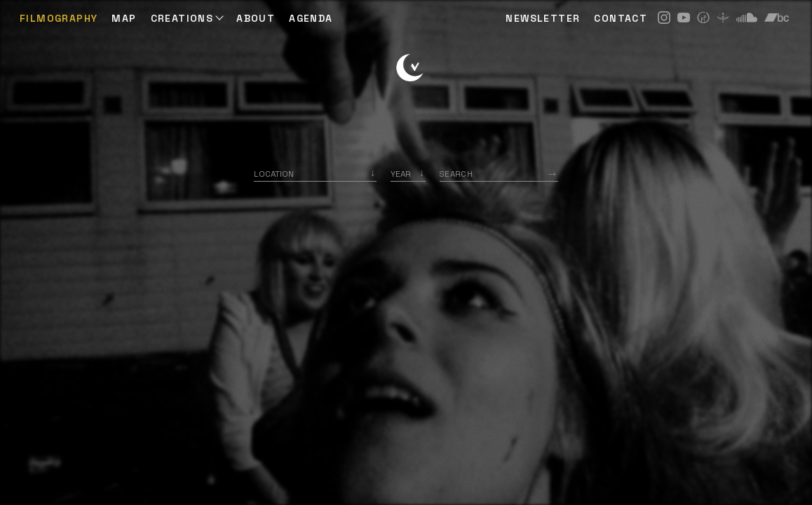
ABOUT (256, 18)
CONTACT (621, 18)
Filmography (59, 18)
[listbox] (408, 174)
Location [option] (274, 174)
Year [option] (401, 174)
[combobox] (315, 174)
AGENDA (311, 18)
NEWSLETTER (543, 18)
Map (124, 18)
